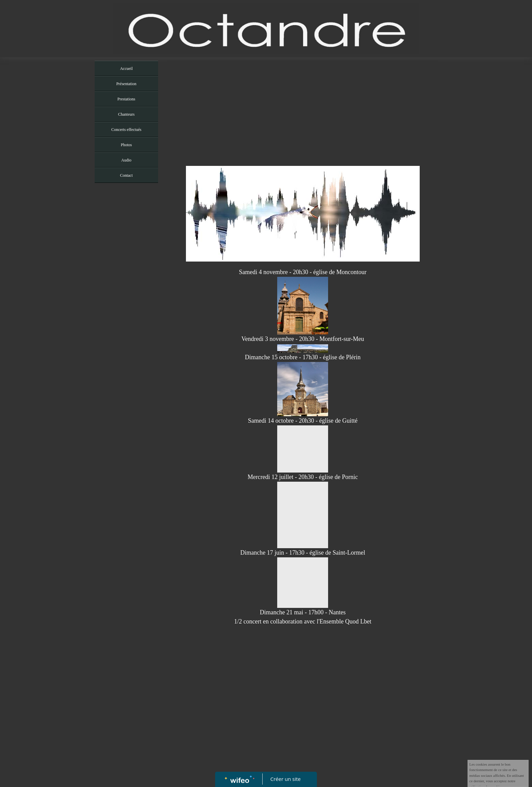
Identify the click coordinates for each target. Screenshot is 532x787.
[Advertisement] (126, 322)
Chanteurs (126, 114)
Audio (126, 160)
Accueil (126, 69)
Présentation (126, 84)
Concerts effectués (126, 130)
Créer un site (286, 779)
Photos (126, 145)
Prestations (126, 99)
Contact (126, 175)
